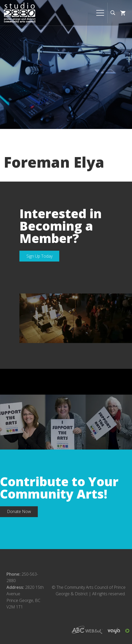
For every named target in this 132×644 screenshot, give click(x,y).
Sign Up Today (39, 256)
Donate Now (19, 511)
